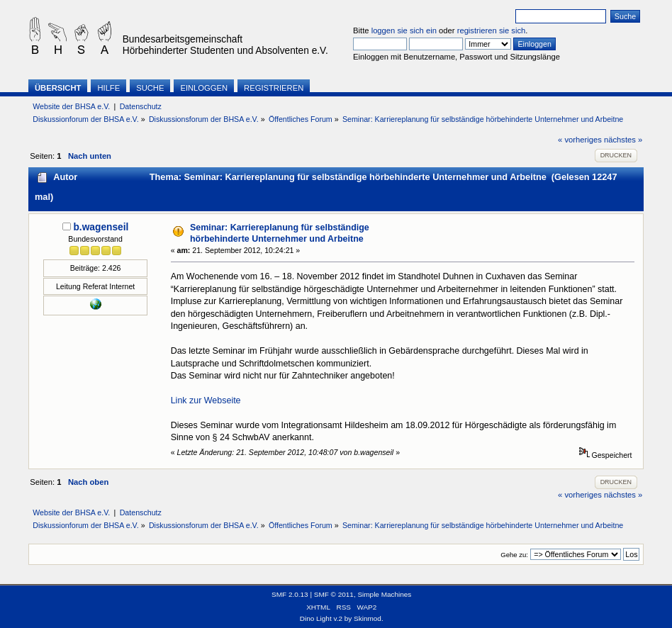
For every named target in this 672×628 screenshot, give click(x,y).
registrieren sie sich (492, 30)
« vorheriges (580, 140)
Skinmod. (369, 618)
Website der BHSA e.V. (71, 106)
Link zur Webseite (206, 400)
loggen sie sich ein (404, 30)
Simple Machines (384, 594)
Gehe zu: (514, 555)
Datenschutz (141, 106)
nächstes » (623, 140)
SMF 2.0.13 (290, 594)
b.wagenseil (101, 227)
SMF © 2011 (334, 594)
